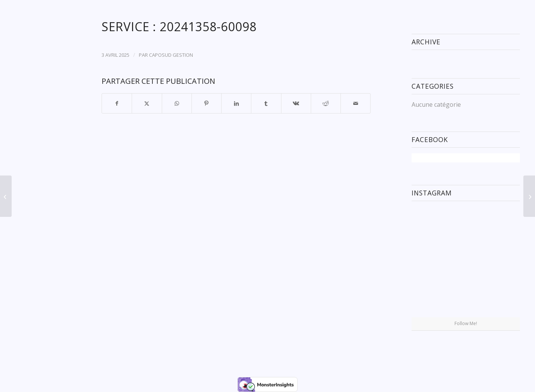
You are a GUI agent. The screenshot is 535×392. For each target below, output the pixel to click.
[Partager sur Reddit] (326, 103)
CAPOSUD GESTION (171, 55)
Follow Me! (466, 323)
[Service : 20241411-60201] (529, 196)
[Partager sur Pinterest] (207, 103)
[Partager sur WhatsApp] (177, 103)
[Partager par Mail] (356, 103)
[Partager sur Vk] (296, 103)
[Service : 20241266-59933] (6, 196)
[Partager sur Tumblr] (266, 103)
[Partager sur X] (147, 103)
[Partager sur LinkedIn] (236, 103)
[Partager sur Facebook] (117, 103)
